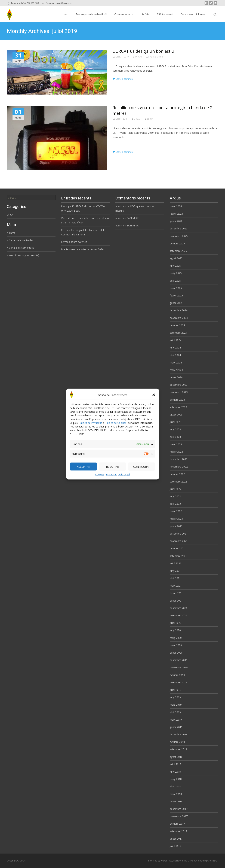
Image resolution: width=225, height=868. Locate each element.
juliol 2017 (175, 846)
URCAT (139, 57)
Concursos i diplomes (193, 14)
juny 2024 (175, 347)
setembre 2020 (178, 615)
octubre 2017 (177, 824)
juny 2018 (175, 772)
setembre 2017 (178, 831)
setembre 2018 (178, 749)
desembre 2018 (179, 734)
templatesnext (210, 861)
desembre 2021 (179, 534)
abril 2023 (175, 437)
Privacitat (111, 479)
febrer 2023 (176, 452)
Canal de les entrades (21, 240)
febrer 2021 (176, 593)
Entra (12, 233)
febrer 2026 (176, 214)
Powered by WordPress (160, 861)
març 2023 (176, 444)
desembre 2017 (179, 809)
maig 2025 (176, 273)
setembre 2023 (178, 407)
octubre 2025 (177, 243)
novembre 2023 (179, 392)
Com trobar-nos (124, 14)
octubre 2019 (177, 675)
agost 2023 (176, 415)
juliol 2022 (175, 489)
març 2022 (176, 511)
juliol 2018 (175, 764)
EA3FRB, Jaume (156, 57)
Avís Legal (124, 479)
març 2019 (176, 720)
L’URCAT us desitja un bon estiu (143, 51)
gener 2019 (176, 727)
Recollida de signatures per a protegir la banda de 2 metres (163, 110)
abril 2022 (175, 504)
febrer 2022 (176, 519)
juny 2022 (175, 496)
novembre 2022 (179, 467)
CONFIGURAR (142, 472)
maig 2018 (176, 779)
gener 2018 (176, 801)
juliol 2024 (175, 340)
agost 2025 (176, 258)
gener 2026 (176, 221)
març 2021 (176, 586)
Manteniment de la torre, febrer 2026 (82, 249)
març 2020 (176, 645)
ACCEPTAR (83, 472)
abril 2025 (175, 281)
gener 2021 (176, 601)
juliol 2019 (175, 690)
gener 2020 (176, 653)
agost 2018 (176, 757)
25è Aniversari (165, 14)
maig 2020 (176, 638)
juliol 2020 (175, 623)
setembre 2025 (178, 251)
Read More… (120, 144)
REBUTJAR (112, 472)
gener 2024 (176, 377)
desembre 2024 (179, 310)
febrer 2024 (176, 370)
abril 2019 (175, 712)
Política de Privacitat (90, 428)
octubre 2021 (177, 548)
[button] (154, 400)
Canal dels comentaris (22, 248)
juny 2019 (175, 697)
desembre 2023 (179, 385)
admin (150, 119)
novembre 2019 (179, 667)
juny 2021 (175, 571)
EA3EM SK (133, 218)
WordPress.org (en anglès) (24, 255)
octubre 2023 (177, 400)
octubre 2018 (177, 742)
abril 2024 (175, 355)
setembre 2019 (178, 682)
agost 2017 (176, 839)
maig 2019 (176, 705)
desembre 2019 (179, 660)
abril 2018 (175, 786)
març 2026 (176, 206)
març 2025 (176, 288)
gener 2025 (176, 303)
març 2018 (176, 794)
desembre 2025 (179, 228)
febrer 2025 (176, 295)
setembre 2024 (178, 333)
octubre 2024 (177, 325)
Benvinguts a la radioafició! (91, 14)
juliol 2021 (175, 563)
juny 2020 (175, 630)
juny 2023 (175, 429)
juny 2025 (175, 266)
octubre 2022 (177, 474)
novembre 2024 (179, 318)
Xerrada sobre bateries (74, 242)
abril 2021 (175, 578)
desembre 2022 (179, 459)
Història (145, 14)
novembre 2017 (179, 816)
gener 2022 (176, 526)
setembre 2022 (178, 482)
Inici (66, 14)
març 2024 (176, 362)
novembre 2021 (179, 541)
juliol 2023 (175, 422)
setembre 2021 (178, 556)
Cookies (100, 479)
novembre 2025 (179, 236)
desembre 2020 (179, 608)
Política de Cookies (116, 428)
